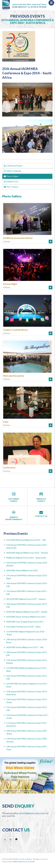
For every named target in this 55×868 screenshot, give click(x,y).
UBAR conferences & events (24, 862)
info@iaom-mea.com (33, 813)
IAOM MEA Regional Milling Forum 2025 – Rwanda (27, 553)
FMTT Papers (11, 187)
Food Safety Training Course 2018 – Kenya (23, 627)
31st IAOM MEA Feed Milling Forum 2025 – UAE (26, 540)
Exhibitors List (11, 182)
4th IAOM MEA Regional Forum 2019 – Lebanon (26, 599)
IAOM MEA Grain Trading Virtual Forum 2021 (25, 622)
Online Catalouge (12, 171)
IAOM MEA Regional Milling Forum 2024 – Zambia (27, 612)
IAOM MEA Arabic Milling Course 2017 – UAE (25, 647)
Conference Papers (13, 166)
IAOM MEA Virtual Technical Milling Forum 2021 (26, 617)
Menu (52, 4)
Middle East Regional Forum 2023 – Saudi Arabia (26, 558)
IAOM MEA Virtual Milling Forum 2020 (22, 571)
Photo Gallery (11, 176)
